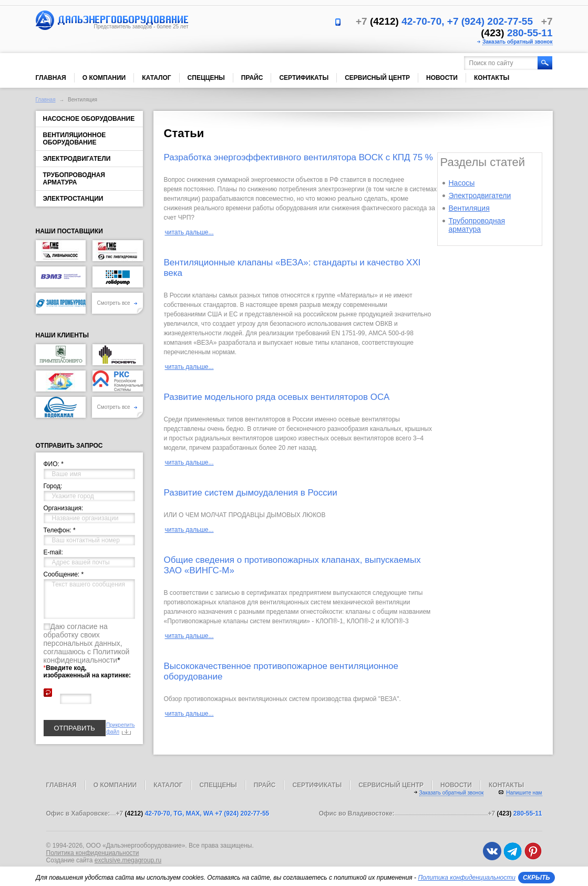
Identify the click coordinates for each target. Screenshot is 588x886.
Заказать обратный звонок (517, 42)
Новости (442, 78)
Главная (51, 78)
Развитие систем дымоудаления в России (251, 493)
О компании (104, 78)
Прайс (252, 78)
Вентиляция (469, 208)
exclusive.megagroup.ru (128, 860)
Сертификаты (304, 78)
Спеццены (206, 78)
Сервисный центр (377, 78)
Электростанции (73, 199)
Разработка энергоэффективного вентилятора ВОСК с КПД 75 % (298, 157)
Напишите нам (524, 793)
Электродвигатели (77, 159)
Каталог (156, 78)
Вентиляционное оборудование (75, 139)
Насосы (462, 183)
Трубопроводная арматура (74, 179)
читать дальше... (189, 232)
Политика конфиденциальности (93, 853)
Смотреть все (117, 303)
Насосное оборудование (89, 119)
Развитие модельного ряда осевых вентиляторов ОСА (277, 397)
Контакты (492, 78)
